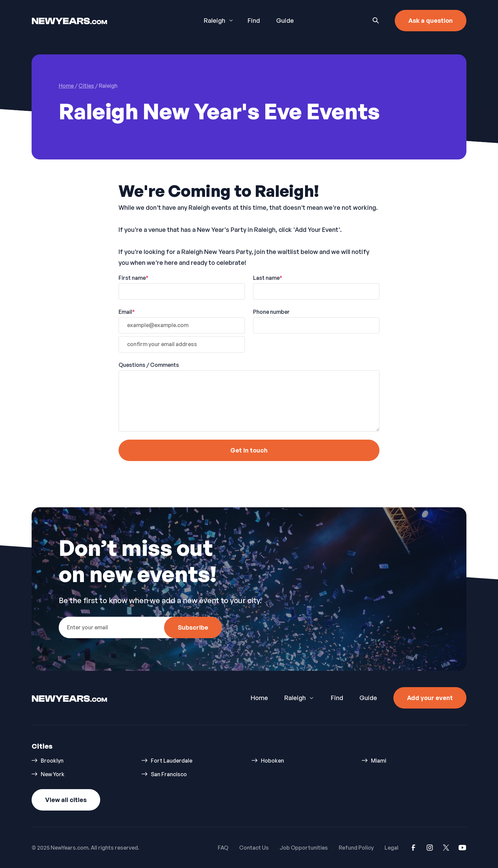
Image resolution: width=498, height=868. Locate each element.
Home (259, 698)
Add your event (430, 698)
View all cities (66, 800)
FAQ (223, 848)
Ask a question (431, 20)
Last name (268, 278)
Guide (285, 20)
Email (127, 312)
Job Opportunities (304, 848)
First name (134, 278)
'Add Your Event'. (317, 229)
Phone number (271, 312)
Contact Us (254, 848)
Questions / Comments (149, 365)
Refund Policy (356, 848)
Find (254, 20)
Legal (392, 848)
